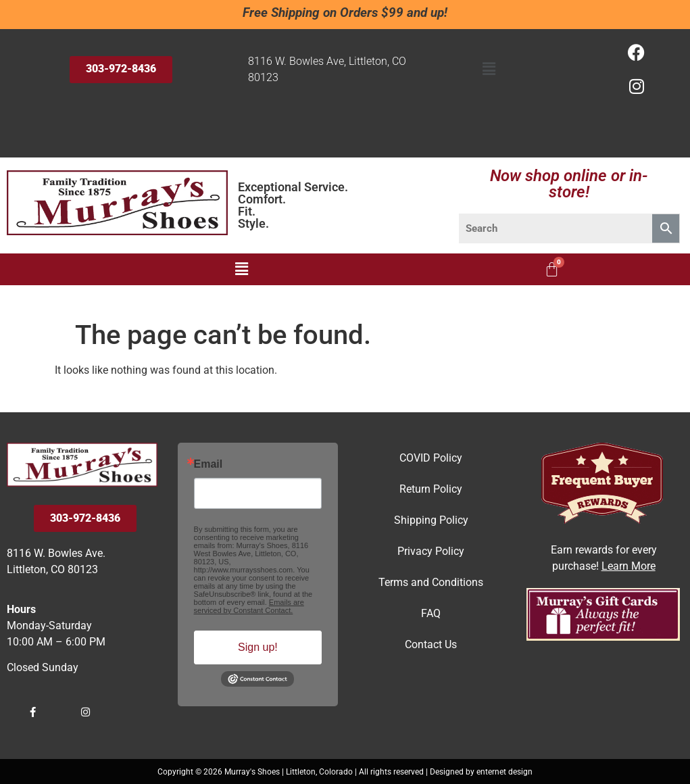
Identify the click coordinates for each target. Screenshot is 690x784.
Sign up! (258, 647)
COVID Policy (431, 458)
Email (208, 464)
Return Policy (431, 489)
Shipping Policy (431, 520)
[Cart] (552, 269)
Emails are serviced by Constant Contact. (249, 606)
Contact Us (431, 644)
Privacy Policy (431, 551)
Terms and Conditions (431, 582)
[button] (489, 70)
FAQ (431, 613)
